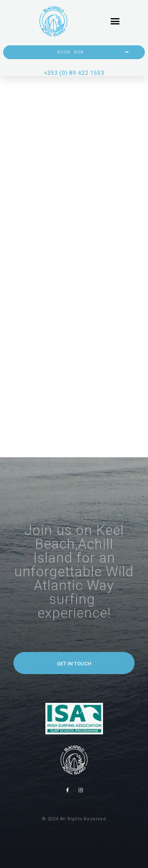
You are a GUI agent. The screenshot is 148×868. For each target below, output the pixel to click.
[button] (115, 21)
